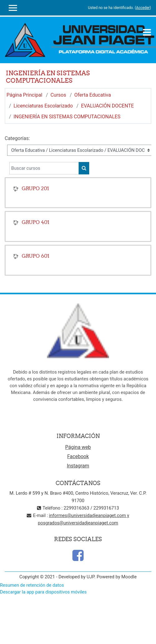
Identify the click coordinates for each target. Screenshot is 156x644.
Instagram (78, 466)
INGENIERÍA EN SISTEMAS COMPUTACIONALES (67, 117)
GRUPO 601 (36, 256)
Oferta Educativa (93, 95)
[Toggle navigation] (147, 32)
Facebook (78, 456)
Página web (78, 447)
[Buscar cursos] (44, 168)
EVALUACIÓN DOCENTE (108, 106)
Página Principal (24, 95)
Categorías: (17, 138)
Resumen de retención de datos (32, 585)
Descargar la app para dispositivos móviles (43, 592)
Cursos (58, 95)
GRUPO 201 (35, 188)
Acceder (143, 8)
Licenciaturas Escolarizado (43, 106)
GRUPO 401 (36, 222)
